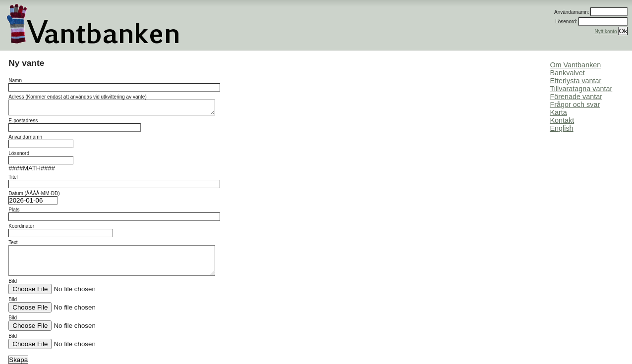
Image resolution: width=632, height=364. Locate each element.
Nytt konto (606, 31)
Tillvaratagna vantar (581, 89)
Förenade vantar (576, 97)
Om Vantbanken (575, 65)
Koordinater (61, 230)
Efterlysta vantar (575, 81)
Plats (114, 214)
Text (112, 258)
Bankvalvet (567, 73)
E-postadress (75, 125)
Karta (558, 112)
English (561, 128)
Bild (71, 286)
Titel (114, 181)
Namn (114, 85)
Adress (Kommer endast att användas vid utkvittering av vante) (112, 105)
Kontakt (562, 120)
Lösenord (41, 157)
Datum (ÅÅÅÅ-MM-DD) (34, 198)
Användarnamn (41, 141)
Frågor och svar (575, 104)
